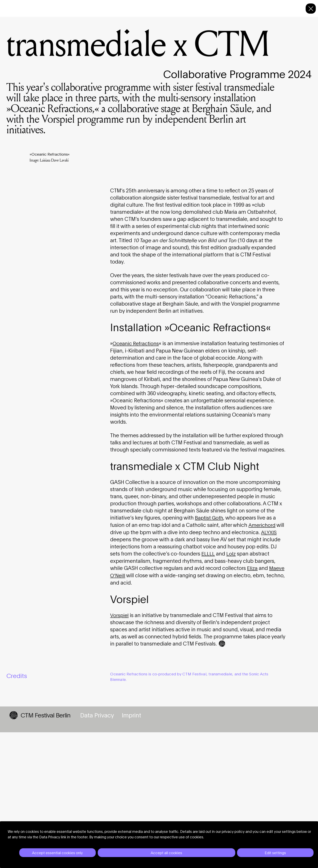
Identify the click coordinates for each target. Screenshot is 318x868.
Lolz (231, 690)
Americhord (262, 661)
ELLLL (208, 690)
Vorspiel (120, 751)
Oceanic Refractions (137, 480)
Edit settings (275, 853)
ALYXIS (269, 668)
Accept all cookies (166, 853)
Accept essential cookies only (57, 853)
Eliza (252, 704)
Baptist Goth (210, 654)
